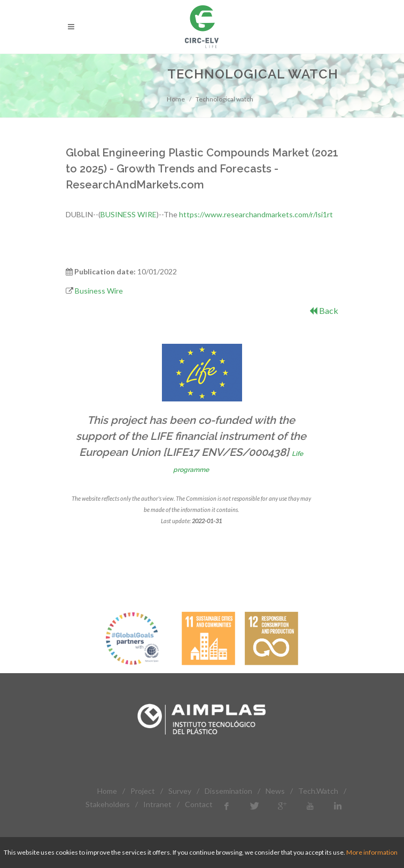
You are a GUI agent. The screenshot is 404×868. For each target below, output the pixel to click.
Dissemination (228, 791)
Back (324, 310)
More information (372, 852)
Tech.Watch (318, 791)
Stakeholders (108, 804)
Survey (180, 791)
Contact (199, 804)
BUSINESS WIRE (129, 214)
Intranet (157, 804)
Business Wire (99, 291)
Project (143, 791)
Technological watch (224, 99)
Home (176, 99)
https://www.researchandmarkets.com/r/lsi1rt (256, 214)
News (275, 791)
